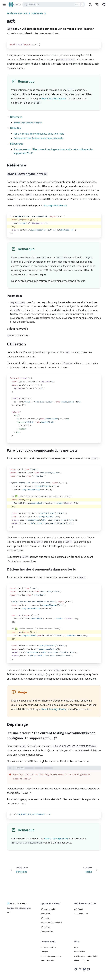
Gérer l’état (45, 927)
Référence (16, 117)
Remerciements (47, 961)
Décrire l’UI (45, 918)
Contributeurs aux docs (51, 956)
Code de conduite (48, 947)
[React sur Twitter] (80, 969)
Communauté (48, 942)
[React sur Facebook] (76, 969)
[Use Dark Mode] (90, 5)
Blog (76, 947)
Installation (45, 914)
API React (79, 909)
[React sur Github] (89, 969)
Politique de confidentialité (86, 956)
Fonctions (37, 13)
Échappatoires (47, 932)
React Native (80, 952)
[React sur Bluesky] (84, 969)
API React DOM (81, 914)
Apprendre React (51, 903)
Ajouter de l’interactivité (51, 923)
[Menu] (4, 5)
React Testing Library (54, 99)
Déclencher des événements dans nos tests (38, 138)
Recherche (54, 5)
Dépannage (17, 144)
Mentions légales (82, 961)
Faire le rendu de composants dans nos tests (39, 134)
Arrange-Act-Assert (55, 205)
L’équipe (44, 952)
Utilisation (16, 128)
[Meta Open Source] (20, 904)
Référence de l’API (17, 13)
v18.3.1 (18, 5)
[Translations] (97, 5)
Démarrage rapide (48, 909)
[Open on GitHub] (104, 5)
